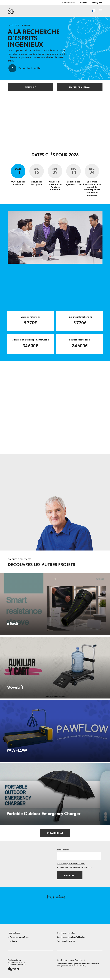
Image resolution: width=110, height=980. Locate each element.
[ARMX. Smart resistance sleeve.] (55, 605)
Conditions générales (66, 935)
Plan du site (12, 943)
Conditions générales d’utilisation (71, 939)
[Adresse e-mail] (79, 856)
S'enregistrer (97, 3)
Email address (63, 851)
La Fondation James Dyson (18, 939)
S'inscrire (83, 3)
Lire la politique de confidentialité (71, 865)
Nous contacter (68, 3)
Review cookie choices (66, 943)
